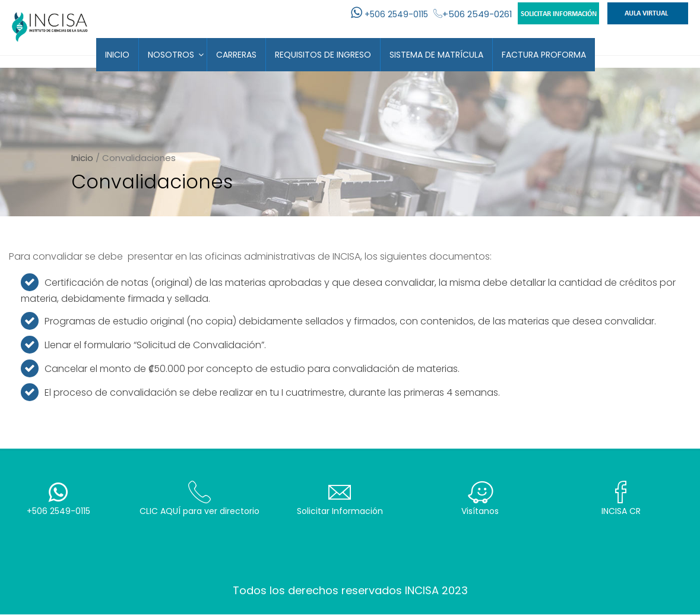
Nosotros (171, 55)
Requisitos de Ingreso (323, 55)
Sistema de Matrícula (436, 55)
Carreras (236, 55)
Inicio (117, 55)
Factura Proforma (544, 55)
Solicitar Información (340, 499)
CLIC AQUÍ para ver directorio (199, 499)
